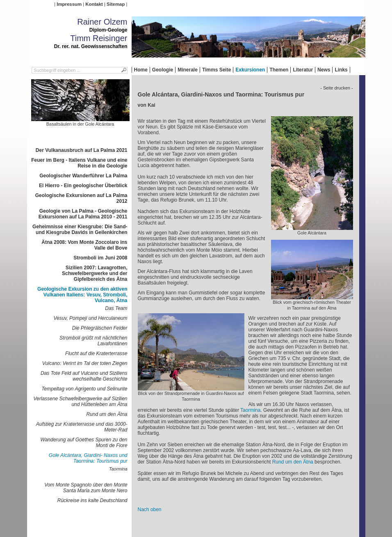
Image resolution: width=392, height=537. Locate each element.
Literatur (303, 70)
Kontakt (94, 4)
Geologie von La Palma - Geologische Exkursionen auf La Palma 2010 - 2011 (83, 214)
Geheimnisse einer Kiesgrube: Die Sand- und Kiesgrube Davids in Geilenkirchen (80, 229)
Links (341, 70)
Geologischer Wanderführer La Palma (83, 176)
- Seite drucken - (336, 88)
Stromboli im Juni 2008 (100, 258)
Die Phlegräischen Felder (100, 328)
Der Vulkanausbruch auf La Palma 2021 (82, 150)
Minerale (188, 70)
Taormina (118, 469)
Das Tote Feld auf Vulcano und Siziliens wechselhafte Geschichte (84, 376)
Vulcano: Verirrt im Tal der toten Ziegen (85, 363)
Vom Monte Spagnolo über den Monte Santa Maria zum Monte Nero (86, 488)
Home (141, 70)
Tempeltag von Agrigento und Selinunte (84, 389)
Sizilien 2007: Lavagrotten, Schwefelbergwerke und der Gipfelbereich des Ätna (95, 273)
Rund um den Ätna (107, 414)
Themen (279, 70)
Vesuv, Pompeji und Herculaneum (90, 318)
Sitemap (116, 4)
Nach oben (150, 509)
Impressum (69, 4)
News (324, 70)
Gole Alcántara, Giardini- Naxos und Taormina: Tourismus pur (88, 458)
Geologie (163, 70)
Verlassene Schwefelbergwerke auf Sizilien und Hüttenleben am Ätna (80, 402)
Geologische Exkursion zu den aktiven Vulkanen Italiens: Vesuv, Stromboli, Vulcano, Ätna (82, 295)
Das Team (116, 308)
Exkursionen (250, 70)
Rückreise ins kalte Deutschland (92, 500)
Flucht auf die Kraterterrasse (96, 353)
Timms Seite (217, 70)
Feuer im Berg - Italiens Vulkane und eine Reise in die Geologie (79, 163)
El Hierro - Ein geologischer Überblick (83, 186)
